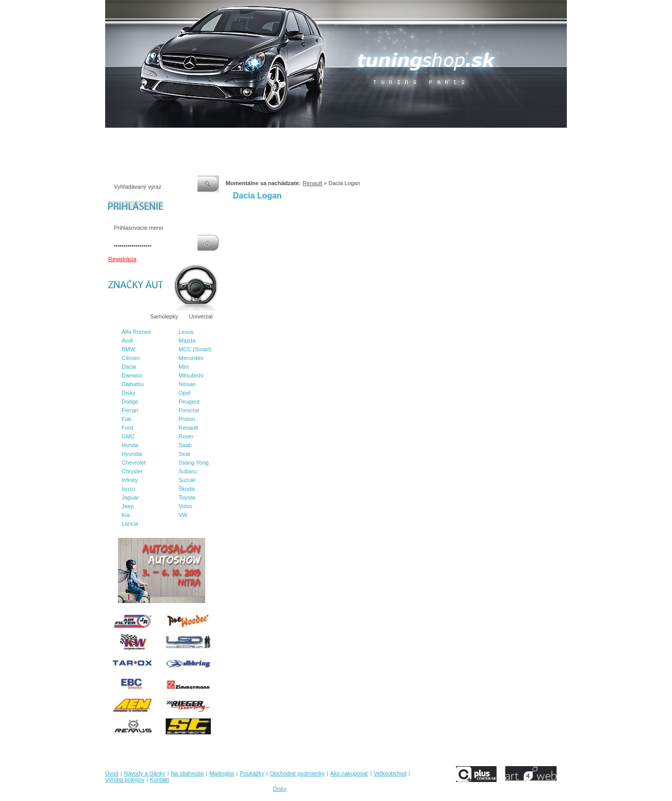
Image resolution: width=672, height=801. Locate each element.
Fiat (126, 419)
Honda (130, 445)
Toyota (187, 497)
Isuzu (128, 489)
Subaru (187, 471)
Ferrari (130, 410)
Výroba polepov (461, 138)
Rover (186, 436)
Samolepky (164, 316)
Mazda (187, 341)
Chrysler (132, 471)
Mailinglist (233, 138)
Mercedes (191, 358)
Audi (127, 341)
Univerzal (201, 316)
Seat (184, 454)
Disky (129, 393)
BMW (129, 349)
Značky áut (126, 316)
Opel (184, 393)
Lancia (130, 524)
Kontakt (499, 138)
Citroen (131, 358)
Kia (126, 515)
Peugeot (189, 402)
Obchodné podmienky (316, 138)
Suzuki (187, 480)
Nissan (187, 384)
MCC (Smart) (195, 349)
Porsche (189, 410)
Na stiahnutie (194, 138)
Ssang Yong (194, 463)
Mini (184, 367)
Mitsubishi (191, 375)
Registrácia (122, 259)
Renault (188, 428)
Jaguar (130, 497)
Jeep (128, 506)
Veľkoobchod (416, 138)
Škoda (186, 489)
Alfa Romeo (136, 332)
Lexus (186, 332)
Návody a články (149, 138)
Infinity (130, 480)
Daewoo (132, 375)
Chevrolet (134, 463)
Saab (185, 445)
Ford (127, 428)
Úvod (112, 138)
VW (183, 515)
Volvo (185, 506)
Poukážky (267, 138)
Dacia (129, 367)
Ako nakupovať (371, 138)
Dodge (130, 402)
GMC (128, 436)
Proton (187, 419)
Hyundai (132, 454)
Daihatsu (133, 384)
